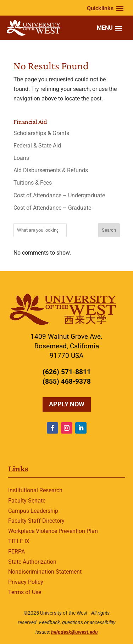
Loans (21, 158)
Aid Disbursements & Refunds (51, 170)
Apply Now (67, 404)
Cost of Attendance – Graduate (52, 208)
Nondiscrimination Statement (45, 572)
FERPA (16, 552)
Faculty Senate (27, 501)
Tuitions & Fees (33, 183)
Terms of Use (25, 592)
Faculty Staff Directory (36, 521)
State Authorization (32, 562)
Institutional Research (35, 490)
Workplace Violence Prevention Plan (53, 531)
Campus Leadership (33, 511)
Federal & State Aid (37, 146)
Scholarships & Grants (41, 133)
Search (109, 230)
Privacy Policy (26, 582)
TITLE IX (19, 541)
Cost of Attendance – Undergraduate (59, 195)
